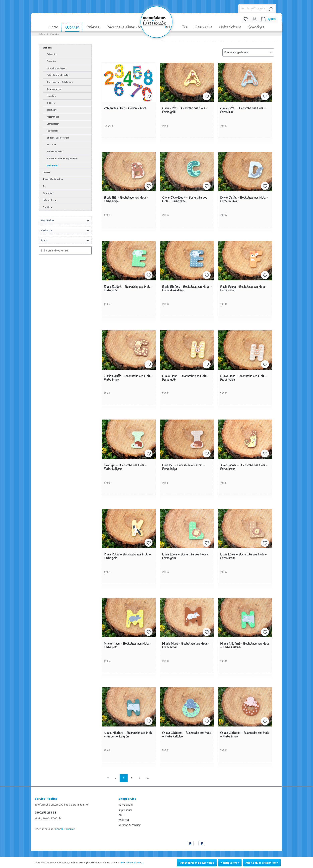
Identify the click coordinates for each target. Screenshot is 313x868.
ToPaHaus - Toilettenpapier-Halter (63, 158)
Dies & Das (52, 165)
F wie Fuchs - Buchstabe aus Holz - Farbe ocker (244, 289)
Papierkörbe (53, 131)
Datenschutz (126, 805)
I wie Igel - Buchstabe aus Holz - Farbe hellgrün (125, 467)
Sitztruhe (51, 145)
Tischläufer (52, 110)
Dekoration (52, 54)
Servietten (52, 61)
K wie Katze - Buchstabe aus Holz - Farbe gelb (127, 557)
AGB (121, 815)
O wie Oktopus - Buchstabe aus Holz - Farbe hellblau (187, 735)
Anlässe (47, 172)
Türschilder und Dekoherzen (60, 82)
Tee (44, 186)
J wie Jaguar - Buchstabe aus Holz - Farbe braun (244, 467)
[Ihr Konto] (255, 19)
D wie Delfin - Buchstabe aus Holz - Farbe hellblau (244, 200)
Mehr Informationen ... (132, 863)
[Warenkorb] (268, 19)
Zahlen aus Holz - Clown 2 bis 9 (125, 108)
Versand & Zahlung (130, 825)
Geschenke (48, 193)
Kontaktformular (65, 829)
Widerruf (124, 820)
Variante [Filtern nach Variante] (65, 230)
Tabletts (51, 103)
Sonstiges (47, 207)
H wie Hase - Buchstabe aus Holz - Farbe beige (244, 378)
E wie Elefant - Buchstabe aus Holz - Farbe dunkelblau (187, 289)
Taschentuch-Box (55, 151)
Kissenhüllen (53, 117)
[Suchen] (270, 9)
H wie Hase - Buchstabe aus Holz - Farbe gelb (185, 378)
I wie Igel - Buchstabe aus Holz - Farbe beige (184, 467)
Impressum (125, 810)
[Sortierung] (248, 52)
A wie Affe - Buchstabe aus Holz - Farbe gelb (185, 110)
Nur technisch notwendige (197, 863)
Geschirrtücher (54, 89)
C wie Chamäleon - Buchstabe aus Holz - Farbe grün (185, 200)
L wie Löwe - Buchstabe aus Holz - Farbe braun (243, 557)
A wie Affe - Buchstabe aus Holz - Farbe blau (243, 110)
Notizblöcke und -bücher (58, 75)
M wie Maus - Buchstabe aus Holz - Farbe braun (186, 646)
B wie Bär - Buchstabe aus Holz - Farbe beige (126, 200)
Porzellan (51, 96)
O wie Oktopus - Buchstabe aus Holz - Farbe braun (245, 735)
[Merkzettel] (246, 19)
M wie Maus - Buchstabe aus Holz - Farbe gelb (127, 646)
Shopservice (127, 799)
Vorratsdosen (53, 124)
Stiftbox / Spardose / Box (58, 138)
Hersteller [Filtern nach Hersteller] (65, 220)
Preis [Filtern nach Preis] (65, 240)
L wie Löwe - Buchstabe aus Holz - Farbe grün (185, 557)
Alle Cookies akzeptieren (262, 863)
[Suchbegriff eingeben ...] (253, 9)
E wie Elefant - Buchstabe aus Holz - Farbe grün (128, 289)
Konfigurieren (230, 863)
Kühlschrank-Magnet (57, 68)
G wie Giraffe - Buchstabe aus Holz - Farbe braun (128, 378)
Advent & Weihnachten (53, 179)
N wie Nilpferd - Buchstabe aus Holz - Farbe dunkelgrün (128, 735)
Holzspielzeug (50, 200)
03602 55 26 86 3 (46, 812)
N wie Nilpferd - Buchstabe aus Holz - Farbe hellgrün (244, 646)
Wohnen (47, 48)
